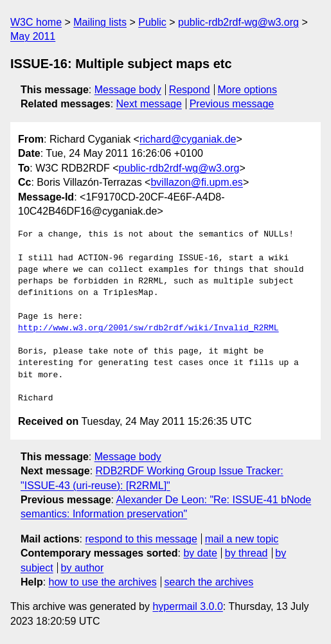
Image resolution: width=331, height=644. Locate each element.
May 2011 (33, 36)
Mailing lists (100, 22)
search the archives (209, 582)
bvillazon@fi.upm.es (196, 182)
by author (83, 568)
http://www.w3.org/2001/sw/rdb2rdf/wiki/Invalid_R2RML (148, 328)
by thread (246, 553)
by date (200, 553)
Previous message (232, 104)
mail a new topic (242, 539)
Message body (128, 90)
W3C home (36, 22)
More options (248, 90)
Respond (190, 90)
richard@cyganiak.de (188, 139)
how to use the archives (103, 582)
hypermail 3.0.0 (187, 606)
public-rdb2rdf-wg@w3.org (238, 22)
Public (152, 22)
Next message (149, 104)
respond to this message (141, 539)
